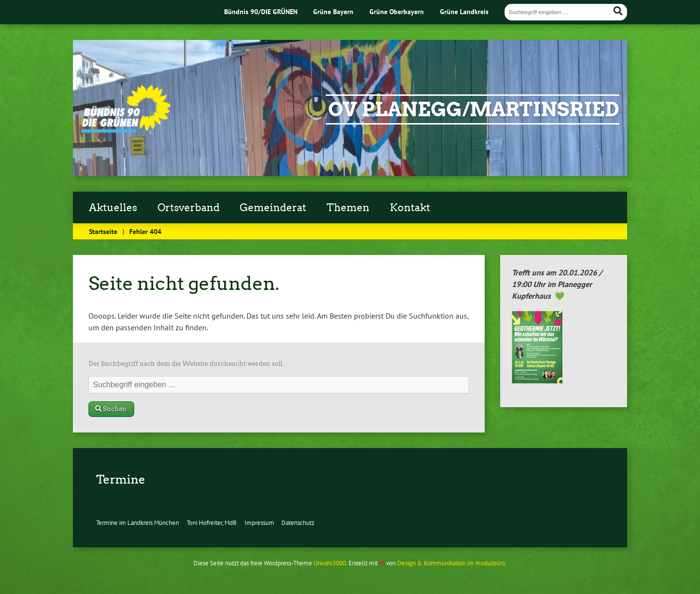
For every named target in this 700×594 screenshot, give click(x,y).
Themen (348, 208)
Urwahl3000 (330, 563)
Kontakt (410, 208)
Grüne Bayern (333, 11)
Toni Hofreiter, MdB (212, 523)
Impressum (259, 523)
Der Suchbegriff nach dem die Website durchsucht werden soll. (186, 364)
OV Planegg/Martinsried (474, 109)
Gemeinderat (273, 208)
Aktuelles (113, 208)
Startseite (103, 231)
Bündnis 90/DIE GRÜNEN (261, 11)
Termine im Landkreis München (138, 523)
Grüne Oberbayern (397, 11)
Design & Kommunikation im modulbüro (451, 563)
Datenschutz (298, 523)
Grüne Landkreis (464, 11)
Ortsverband (189, 208)
